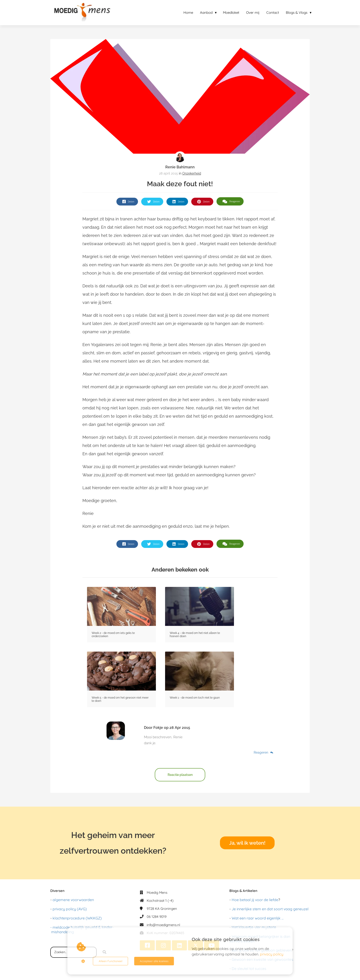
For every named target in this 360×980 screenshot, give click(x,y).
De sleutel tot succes (249, 969)
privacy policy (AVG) (70, 909)
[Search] (104, 952)
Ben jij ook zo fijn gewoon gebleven (262, 950)
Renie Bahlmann (180, 167)
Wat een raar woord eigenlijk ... (258, 918)
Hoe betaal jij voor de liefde (255, 900)
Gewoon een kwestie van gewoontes (262, 959)
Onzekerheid (192, 173)
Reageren (263, 752)
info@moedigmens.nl (163, 925)
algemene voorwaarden (73, 900)
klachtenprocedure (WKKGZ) (77, 918)
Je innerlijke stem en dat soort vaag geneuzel (270, 909)
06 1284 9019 (157, 917)
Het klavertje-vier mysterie (254, 927)
